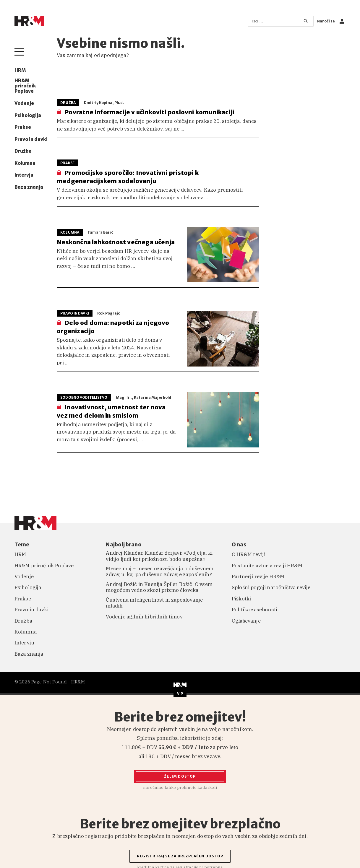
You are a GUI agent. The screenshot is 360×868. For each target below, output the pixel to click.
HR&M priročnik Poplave (25, 86)
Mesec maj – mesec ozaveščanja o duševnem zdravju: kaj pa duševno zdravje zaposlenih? (160, 572)
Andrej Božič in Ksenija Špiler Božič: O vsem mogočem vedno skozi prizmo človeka (159, 587)
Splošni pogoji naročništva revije (271, 587)
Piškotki (241, 599)
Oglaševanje (246, 621)
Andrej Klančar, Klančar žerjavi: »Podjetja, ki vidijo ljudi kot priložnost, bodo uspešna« (159, 556)
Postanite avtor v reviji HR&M (267, 566)
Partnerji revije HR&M (258, 577)
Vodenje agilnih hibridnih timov (144, 617)
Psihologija (28, 115)
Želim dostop (180, 776)
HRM (20, 70)
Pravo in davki (31, 139)
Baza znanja (29, 187)
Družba (23, 151)
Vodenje (24, 103)
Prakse (23, 127)
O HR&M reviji (249, 554)
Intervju (24, 175)
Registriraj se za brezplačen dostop (180, 856)
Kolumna (25, 163)
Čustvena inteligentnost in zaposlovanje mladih (154, 603)
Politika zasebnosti (254, 610)
